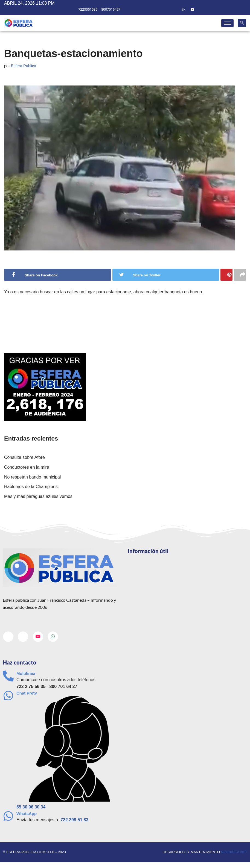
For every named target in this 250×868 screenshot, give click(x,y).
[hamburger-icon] (227, 23)
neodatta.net (234, 853)
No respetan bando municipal (33, 477)
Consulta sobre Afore (24, 458)
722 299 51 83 (75, 820)
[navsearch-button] (242, 23)
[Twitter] (174, 10)
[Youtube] (193, 10)
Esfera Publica (24, 66)
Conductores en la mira (27, 467)
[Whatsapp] (183, 10)
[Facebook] (164, 10)
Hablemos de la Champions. (32, 487)
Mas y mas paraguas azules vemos (38, 496)
